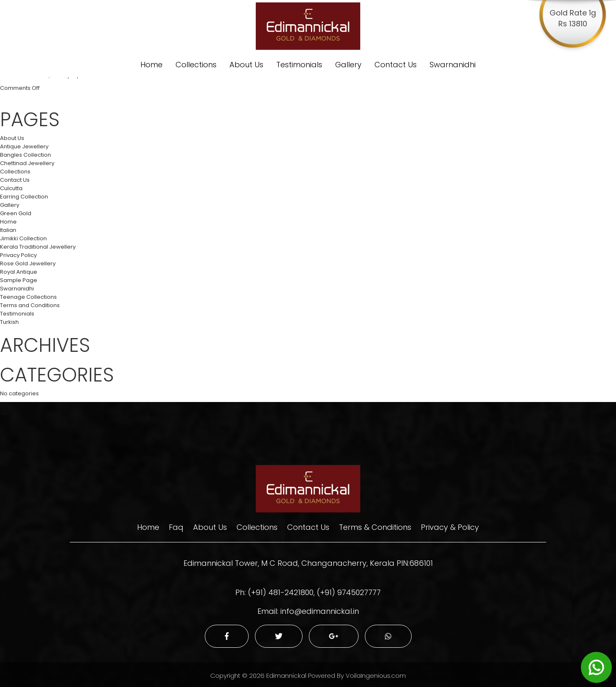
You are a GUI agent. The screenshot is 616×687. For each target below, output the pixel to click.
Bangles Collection (25, 155)
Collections (196, 65)
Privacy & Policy (450, 527)
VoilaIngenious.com (376, 676)
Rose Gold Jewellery (28, 263)
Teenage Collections (28, 297)
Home (151, 65)
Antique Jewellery (24, 146)
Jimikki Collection (23, 238)
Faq (176, 527)
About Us (246, 65)
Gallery (348, 65)
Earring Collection (24, 197)
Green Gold (16, 213)
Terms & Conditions (375, 527)
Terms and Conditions (30, 305)
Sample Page (19, 280)
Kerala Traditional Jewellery (38, 247)
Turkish (9, 322)
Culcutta (11, 188)
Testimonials (299, 65)
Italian (8, 230)
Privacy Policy (18, 255)
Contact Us (396, 65)
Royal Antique (19, 272)
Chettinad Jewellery (27, 163)
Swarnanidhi (453, 65)
